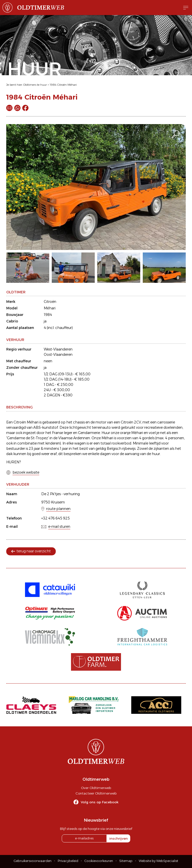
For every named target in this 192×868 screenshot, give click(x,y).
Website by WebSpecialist (158, 861)
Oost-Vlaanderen (58, 355)
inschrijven (118, 838)
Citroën (50, 302)
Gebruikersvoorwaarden (33, 861)
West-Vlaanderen (58, 349)
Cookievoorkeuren (99, 861)
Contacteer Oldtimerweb (96, 793)
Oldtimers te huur (35, 85)
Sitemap (126, 861)
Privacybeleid (68, 861)
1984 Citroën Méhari (63, 85)
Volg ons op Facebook (100, 802)
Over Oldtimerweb (96, 788)
